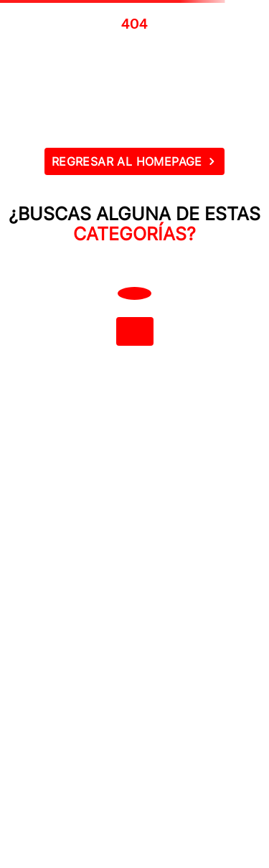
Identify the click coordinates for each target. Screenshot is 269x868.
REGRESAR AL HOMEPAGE (127, 161)
